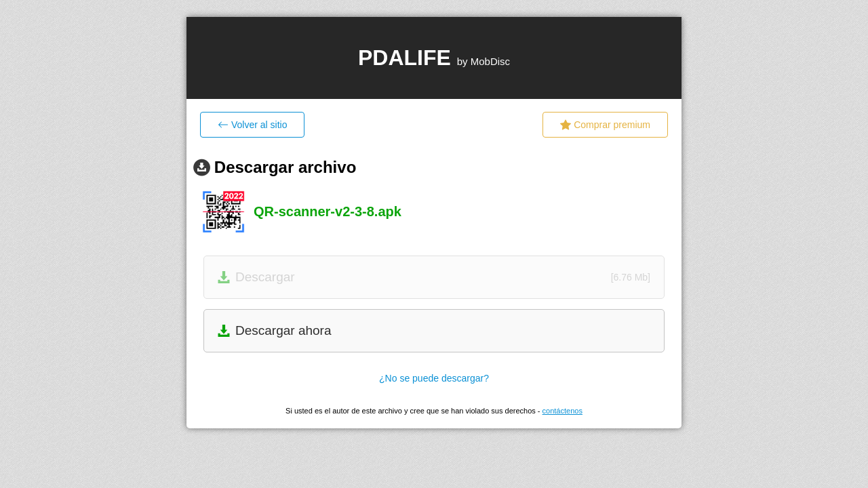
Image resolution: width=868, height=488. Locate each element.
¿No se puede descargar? (434, 378)
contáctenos (563, 411)
